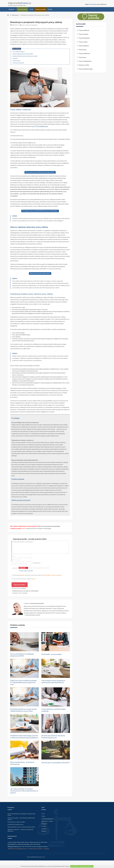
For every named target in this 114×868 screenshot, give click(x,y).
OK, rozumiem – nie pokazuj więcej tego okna (82, 866)
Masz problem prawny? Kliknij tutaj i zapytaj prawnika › (40, 172)
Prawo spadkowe (84, 30)
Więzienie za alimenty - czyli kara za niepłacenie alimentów (20, 837)
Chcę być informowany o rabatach (24, 579)
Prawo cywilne (83, 42)
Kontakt (50, 9)
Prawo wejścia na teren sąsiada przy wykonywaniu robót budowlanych (55, 682)
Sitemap (44, 838)
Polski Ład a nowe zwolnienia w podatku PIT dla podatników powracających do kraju (22, 683)
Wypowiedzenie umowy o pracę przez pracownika (21, 834)
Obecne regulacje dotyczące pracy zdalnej (23, 54)
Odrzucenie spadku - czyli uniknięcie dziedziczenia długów (21, 826)
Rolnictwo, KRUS (84, 65)
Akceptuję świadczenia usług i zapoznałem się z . (37, 575)
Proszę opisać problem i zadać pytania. (40, 547)
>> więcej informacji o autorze (32, 615)
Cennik (31, 9)
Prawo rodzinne (83, 34)
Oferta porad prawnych (18, 63)
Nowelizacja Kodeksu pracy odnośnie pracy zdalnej (25, 56)
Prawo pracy (14, 15)
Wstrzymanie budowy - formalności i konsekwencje (24, 770)
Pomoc (43, 823)
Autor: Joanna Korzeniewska (29, 25)
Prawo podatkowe (84, 53)
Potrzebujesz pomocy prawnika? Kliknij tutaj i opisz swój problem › (40, 211)
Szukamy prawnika (40, 9)
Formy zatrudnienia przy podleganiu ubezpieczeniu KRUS (24, 655)
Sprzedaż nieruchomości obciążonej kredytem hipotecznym (55, 740)
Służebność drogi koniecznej (15, 832)
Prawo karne (82, 50)
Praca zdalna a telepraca (19, 52)
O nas (43, 821)
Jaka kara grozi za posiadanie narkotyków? (52, 770)
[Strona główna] (8, 15)
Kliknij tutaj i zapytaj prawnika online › (40, 273)
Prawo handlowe (84, 46)
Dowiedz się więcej (65, 866)
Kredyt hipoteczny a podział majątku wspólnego (55, 711)
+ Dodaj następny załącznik (26, 571)
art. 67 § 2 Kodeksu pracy (40, 126)
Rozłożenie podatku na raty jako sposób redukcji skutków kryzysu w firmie (23, 712)
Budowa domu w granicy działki (16, 829)
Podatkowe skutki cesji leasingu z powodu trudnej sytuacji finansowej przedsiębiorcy (24, 741)
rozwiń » (34, 579)
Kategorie (12, 9)
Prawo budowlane (84, 38)
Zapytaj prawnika (22, 9)
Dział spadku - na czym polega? (53, 654)
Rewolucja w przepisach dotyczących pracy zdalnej (34, 15)
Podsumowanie (16, 61)
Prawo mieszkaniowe (85, 61)
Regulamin (22, 575)
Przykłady (15, 58)
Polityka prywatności (47, 826)
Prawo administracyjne (86, 69)
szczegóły (46, 856)
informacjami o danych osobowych (53, 575)
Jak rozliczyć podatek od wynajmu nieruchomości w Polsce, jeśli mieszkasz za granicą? (23, 798)
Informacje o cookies (47, 828)
